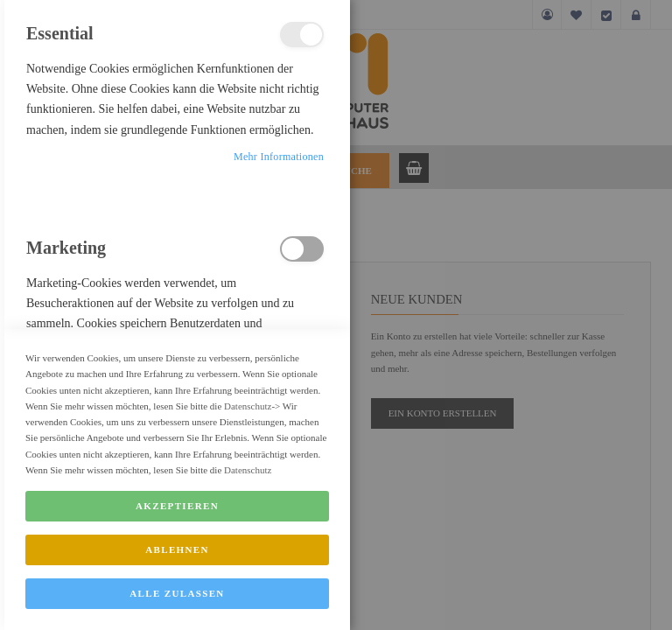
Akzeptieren (177, 542)
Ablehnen (177, 586)
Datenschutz (248, 442)
